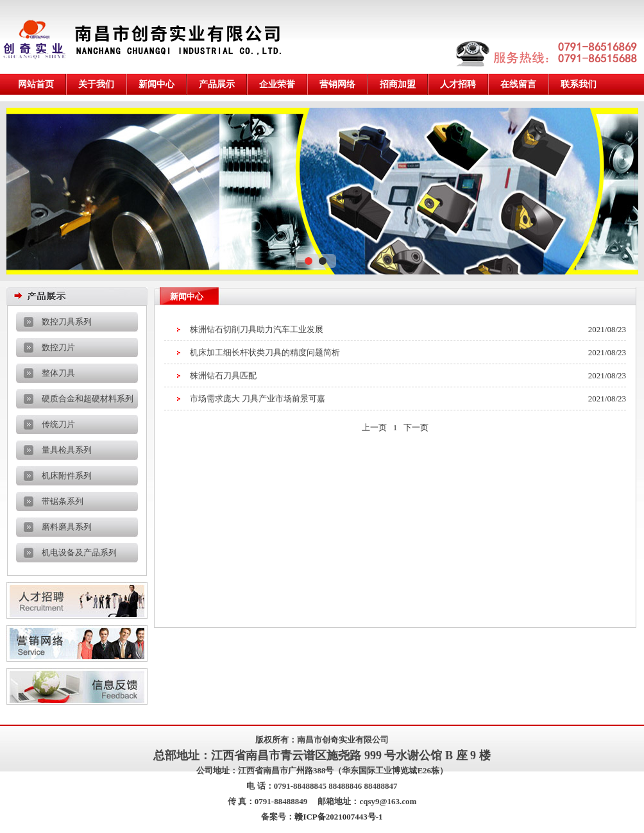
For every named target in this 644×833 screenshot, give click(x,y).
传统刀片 (58, 424)
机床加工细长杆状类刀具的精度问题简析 (265, 352)
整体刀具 (58, 373)
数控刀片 (58, 347)
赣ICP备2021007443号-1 (338, 817)
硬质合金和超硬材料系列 (88, 399)
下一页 (416, 427)
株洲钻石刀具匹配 (223, 375)
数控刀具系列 (67, 322)
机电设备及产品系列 (79, 552)
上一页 (374, 427)
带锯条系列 (63, 501)
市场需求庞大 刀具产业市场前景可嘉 (258, 399)
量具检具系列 (67, 450)
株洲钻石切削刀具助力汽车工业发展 (257, 329)
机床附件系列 (67, 475)
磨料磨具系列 (67, 527)
